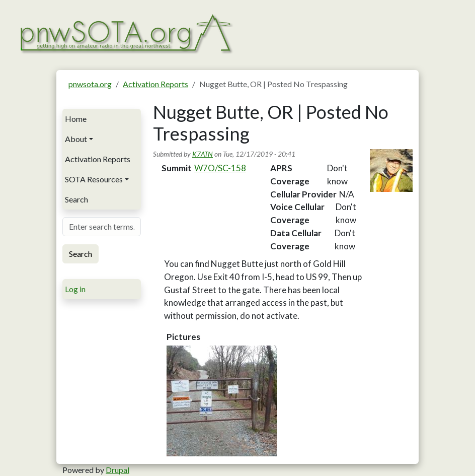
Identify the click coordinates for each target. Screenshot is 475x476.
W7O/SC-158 (220, 168)
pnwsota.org (90, 84)
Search (76, 199)
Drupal (117, 470)
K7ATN (203, 154)
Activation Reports (155, 84)
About (76, 139)
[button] (222, 401)
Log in (75, 289)
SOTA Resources (94, 179)
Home (76, 119)
